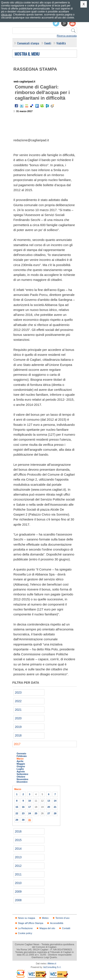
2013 (18, 857)
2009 (18, 892)
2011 (18, 874)
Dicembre (22, 782)
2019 (18, 727)
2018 (18, 735)
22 (17, 813)
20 (49, 807)
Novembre (23, 779)
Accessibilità (57, 923)
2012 (18, 866)
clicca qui (6, 15)
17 (30, 807)
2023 (18, 692)
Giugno (21, 766)
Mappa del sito (47, 928)
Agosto (21, 772)
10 (30, 801)
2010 (18, 883)
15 (17, 807)
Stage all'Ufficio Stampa (31, 923)
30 (23, 820)
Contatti (66, 928)
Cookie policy (25, 933)
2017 (17, 744)
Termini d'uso (63, 918)
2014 (18, 849)
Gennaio (22, 753)
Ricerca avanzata (67, 36)
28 (55, 813)
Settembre (23, 774)
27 (49, 813)
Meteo (45, 918)
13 (49, 801)
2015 (18, 840)
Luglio (20, 769)
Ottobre (21, 777)
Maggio (21, 764)
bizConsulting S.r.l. (52, 967)
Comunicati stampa (28, 43)
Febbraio (22, 756)
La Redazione (25, 928)
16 (23, 807)
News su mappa (27, 918)
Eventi (48, 43)
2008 (18, 900)
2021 (18, 710)
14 (55, 801)
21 (55, 807)
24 (30, 813)
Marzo (20, 759)
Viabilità (61, 43)
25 (36, 813)
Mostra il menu (27, 54)
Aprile (20, 761)
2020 (18, 718)
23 (23, 813)
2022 (18, 701)
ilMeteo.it (52, 964)
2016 (18, 831)
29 (17, 820)
